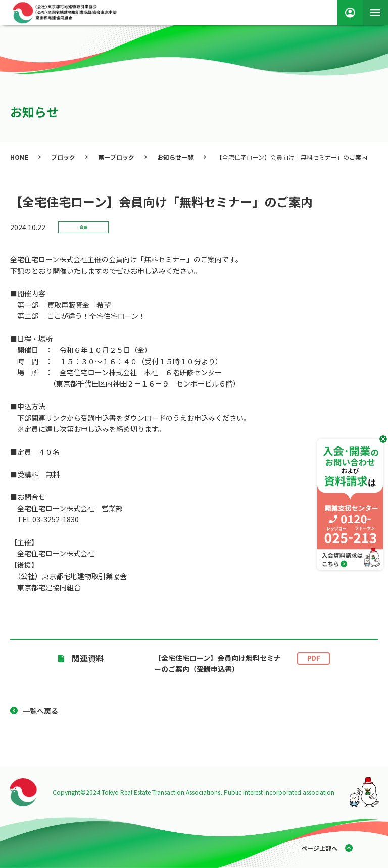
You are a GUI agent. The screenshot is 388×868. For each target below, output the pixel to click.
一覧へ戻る (40, 711)
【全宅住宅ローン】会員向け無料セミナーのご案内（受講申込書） (242, 664)
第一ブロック (116, 157)
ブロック (63, 157)
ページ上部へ (319, 848)
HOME (19, 157)
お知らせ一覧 (175, 157)
